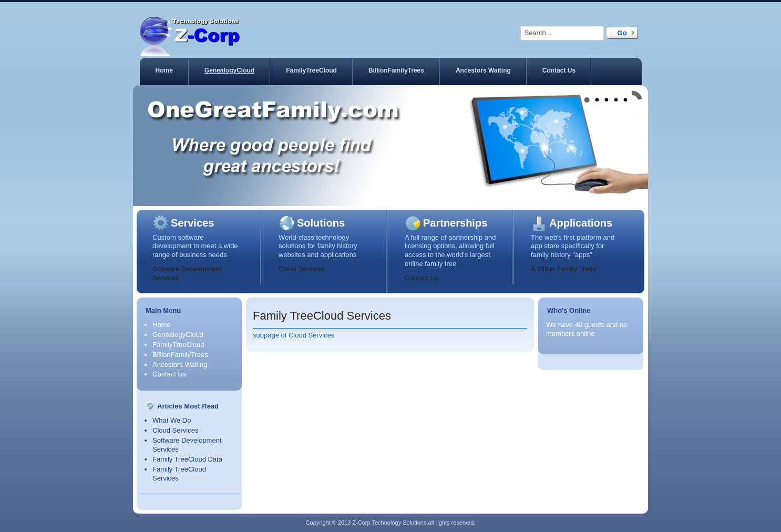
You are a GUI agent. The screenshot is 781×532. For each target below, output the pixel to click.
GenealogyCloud (229, 70)
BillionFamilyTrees (396, 70)
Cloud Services (301, 269)
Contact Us (559, 70)
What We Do (172, 420)
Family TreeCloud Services (322, 316)
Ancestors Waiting (483, 70)
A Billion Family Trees (563, 269)
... (230, 255)
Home (164, 70)
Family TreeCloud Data (187, 459)
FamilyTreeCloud (311, 70)
